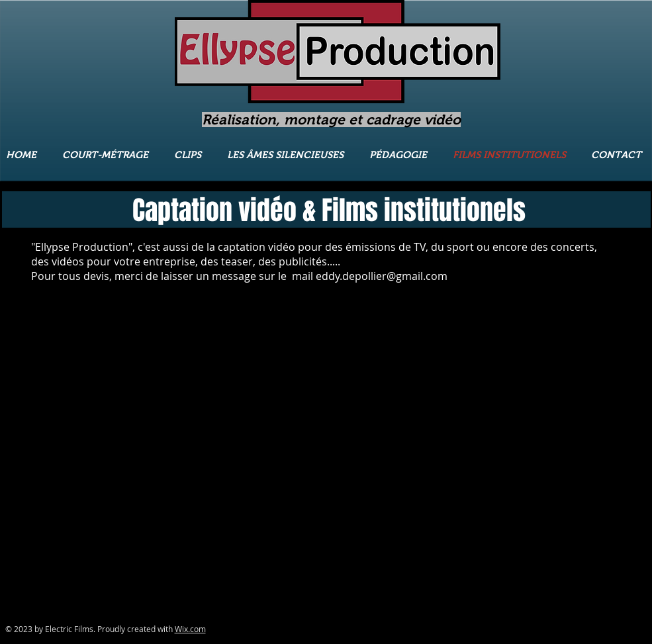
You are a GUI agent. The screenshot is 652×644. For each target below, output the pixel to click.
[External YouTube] (95, 383)
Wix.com (190, 629)
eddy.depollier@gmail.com (382, 276)
